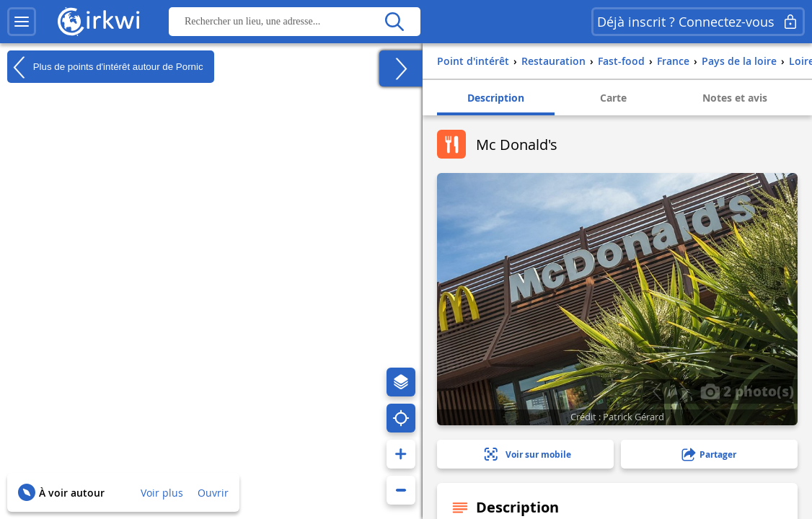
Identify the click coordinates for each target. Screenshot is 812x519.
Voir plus (162, 493)
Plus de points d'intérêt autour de (105, 67)
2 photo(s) (747, 391)
